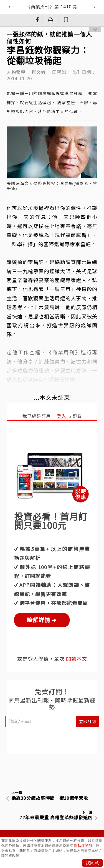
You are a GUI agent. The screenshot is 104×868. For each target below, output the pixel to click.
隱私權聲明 (83, 846)
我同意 (92, 863)
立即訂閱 (87, 721)
